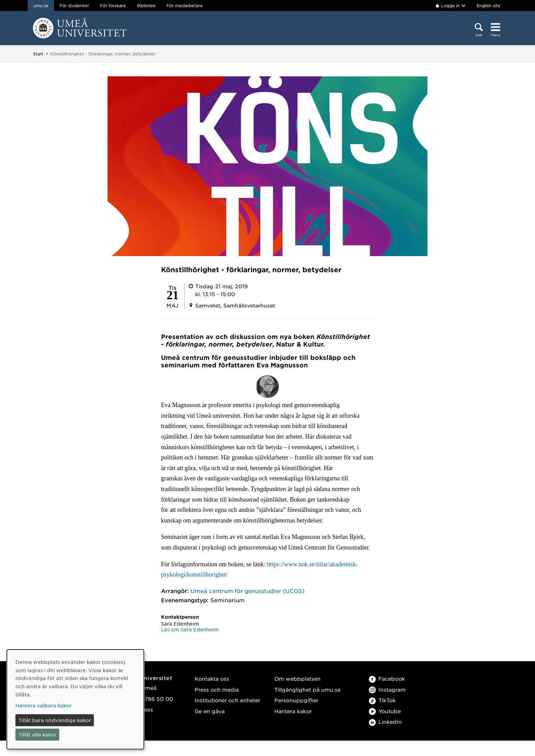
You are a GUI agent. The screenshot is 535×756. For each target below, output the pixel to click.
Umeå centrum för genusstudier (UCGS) (247, 591)
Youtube (385, 711)
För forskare (113, 5)
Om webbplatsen (297, 678)
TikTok (382, 700)
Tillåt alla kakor (38, 734)
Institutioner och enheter (227, 700)
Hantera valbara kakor (43, 705)
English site (488, 5)
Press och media (217, 689)
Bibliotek (146, 5)
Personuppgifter (296, 700)
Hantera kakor (293, 711)
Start (38, 54)
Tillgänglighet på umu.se (307, 689)
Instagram (387, 689)
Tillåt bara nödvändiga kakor (55, 720)
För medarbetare (185, 5)
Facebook (387, 678)
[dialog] (75, 699)
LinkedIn (385, 722)
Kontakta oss (212, 678)
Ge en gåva (210, 711)
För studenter (74, 5)
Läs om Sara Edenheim (190, 629)
